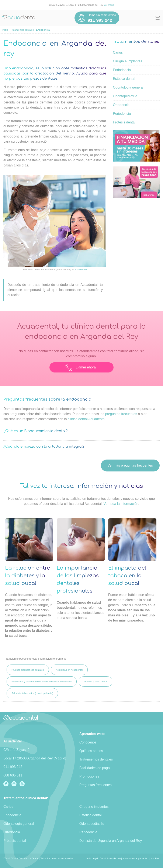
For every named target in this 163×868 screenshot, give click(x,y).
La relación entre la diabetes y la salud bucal (28, 576)
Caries (118, 52)
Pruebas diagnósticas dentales (28, 670)
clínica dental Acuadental (86, 419)
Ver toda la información (121, 504)
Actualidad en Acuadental (69, 670)
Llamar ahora (81, 367)
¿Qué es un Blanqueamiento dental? (36, 431)
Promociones (89, 776)
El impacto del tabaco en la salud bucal (127, 576)
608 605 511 (13, 775)
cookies (155, 858)
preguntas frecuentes (121, 414)
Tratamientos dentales (96, 759)
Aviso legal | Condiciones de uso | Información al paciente (117, 858)
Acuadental (81, 269)
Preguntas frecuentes (96, 785)
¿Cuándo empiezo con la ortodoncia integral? (44, 447)
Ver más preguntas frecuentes (130, 465)
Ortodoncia (121, 105)
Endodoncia (122, 70)
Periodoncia (122, 114)
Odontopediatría (125, 96)
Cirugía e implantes (128, 61)
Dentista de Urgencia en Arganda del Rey (111, 841)
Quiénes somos (91, 751)
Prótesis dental (124, 122)
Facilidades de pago (95, 768)
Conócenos (88, 742)
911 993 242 (13, 767)
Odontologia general (128, 87)
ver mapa (109, 5)
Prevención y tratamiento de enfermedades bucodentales (42, 682)
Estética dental (124, 79)
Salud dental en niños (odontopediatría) (32, 693)
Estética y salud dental (96, 682)
